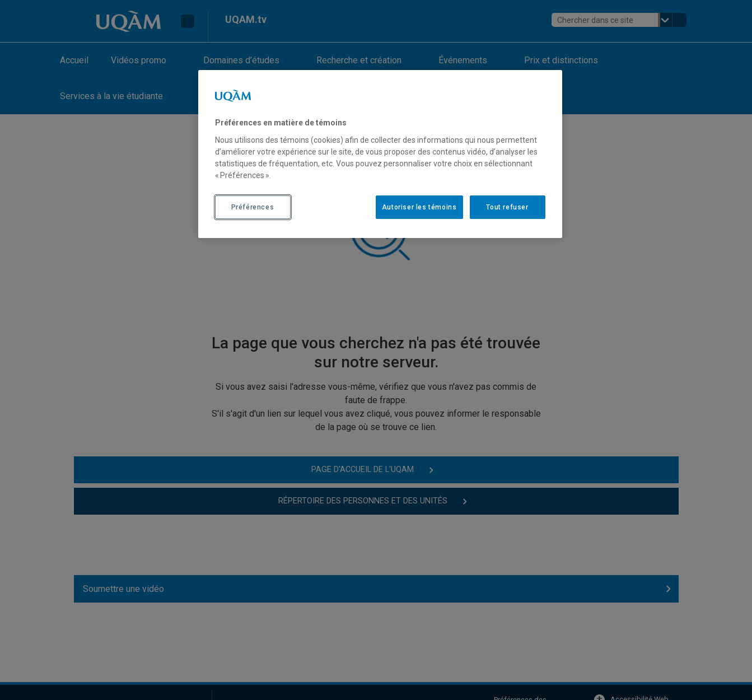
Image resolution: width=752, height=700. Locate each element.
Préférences (253, 207)
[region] (380, 154)
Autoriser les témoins (419, 207)
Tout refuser (507, 207)
